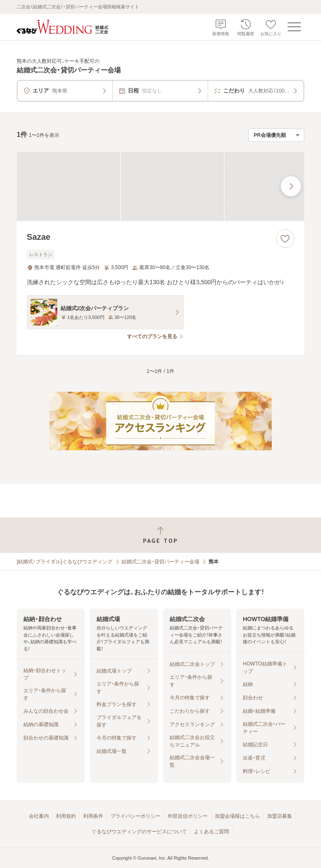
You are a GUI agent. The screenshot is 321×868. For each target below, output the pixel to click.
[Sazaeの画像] (160, 186)
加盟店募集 (280, 816)
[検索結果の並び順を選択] (276, 135)
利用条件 (93, 816)
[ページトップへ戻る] (160, 535)
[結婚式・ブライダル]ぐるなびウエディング (65, 562)
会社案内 (39, 816)
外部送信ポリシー (188, 816)
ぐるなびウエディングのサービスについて (139, 832)
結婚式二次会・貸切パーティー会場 (160, 562)
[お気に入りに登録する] (285, 239)
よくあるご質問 (211, 832)
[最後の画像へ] (291, 186)
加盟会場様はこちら (237, 816)
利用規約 (66, 816)
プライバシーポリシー (135, 816)
